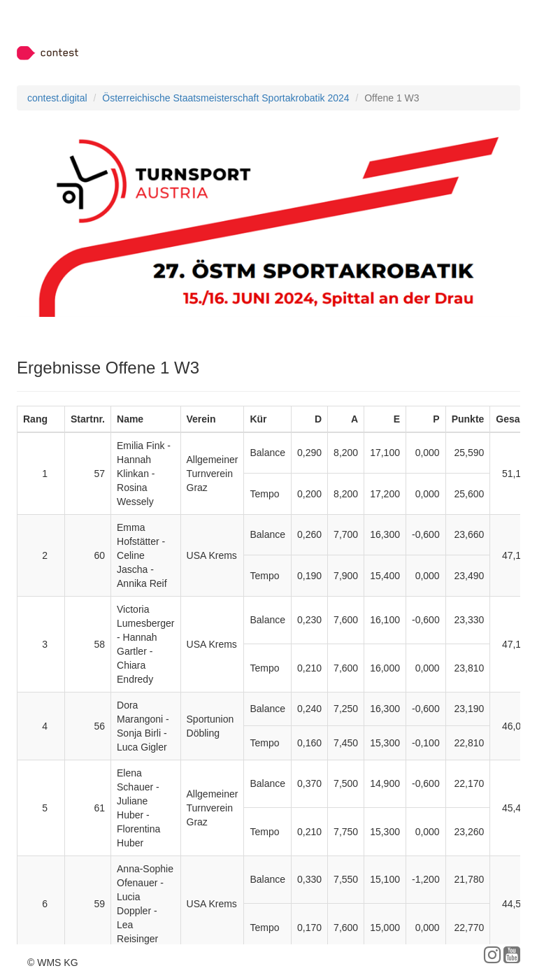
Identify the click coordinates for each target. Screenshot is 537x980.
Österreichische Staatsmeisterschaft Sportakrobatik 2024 (225, 98)
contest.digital (57, 98)
